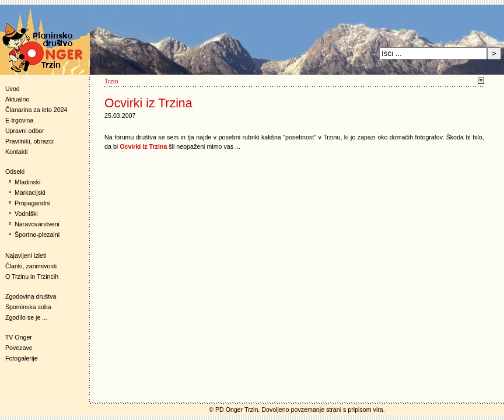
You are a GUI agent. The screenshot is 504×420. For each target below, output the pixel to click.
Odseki (12, 171)
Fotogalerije (22, 358)
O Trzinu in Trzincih (32, 276)
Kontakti (17, 152)
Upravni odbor (25, 131)
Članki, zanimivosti (31, 266)
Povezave (19, 348)
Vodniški (26, 213)
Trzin (111, 81)
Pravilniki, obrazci (29, 141)
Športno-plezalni (37, 235)
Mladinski (27, 182)
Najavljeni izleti (26, 256)
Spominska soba (28, 307)
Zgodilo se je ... (26, 317)
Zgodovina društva (28, 296)
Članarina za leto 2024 (36, 110)
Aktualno (17, 99)
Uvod (13, 89)
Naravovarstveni (37, 224)
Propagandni (32, 203)
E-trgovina (20, 120)
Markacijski (30, 192)
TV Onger (16, 337)
